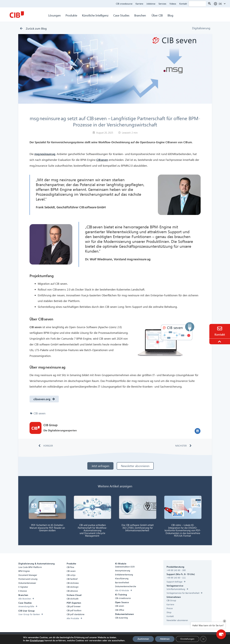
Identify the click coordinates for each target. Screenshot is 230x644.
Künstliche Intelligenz (95, 15)
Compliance (91, 638)
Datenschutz (116, 638)
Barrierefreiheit (75, 638)
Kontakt (183, 4)
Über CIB (157, 15)
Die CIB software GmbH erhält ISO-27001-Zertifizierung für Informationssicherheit (138, 528)
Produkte (71, 15)
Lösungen (54, 15)
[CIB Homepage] (17, 15)
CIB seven (40, 413)
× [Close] (225, 621)
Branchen (141, 15)
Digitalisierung (201, 28)
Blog (170, 15)
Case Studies (121, 15)
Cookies (103, 638)
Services (162, 4)
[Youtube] (149, 638)
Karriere (139, 4)
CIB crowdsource (124, 4)
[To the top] (220, 342)
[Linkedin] (143, 638)
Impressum (130, 638)
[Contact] (220, 328)
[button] (198, 431)
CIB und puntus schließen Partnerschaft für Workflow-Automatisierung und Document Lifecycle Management (92, 530)
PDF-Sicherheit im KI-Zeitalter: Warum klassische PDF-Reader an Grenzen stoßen (47, 528)
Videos (173, 4)
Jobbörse (151, 4)
